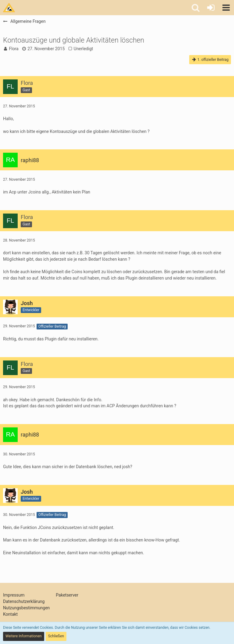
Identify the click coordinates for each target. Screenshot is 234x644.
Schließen (56, 636)
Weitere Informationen (24, 636)
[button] (226, 8)
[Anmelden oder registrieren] (211, 8)
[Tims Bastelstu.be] (9, 8)
